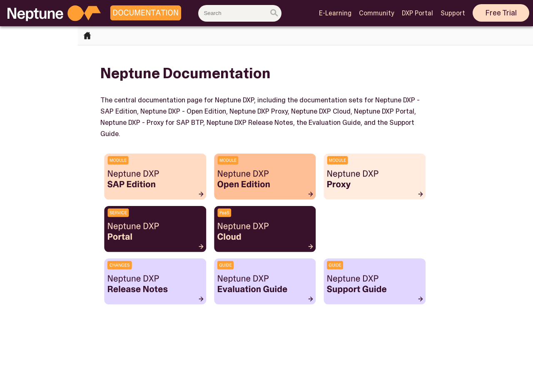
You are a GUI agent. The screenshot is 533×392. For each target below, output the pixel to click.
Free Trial (501, 13)
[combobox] (240, 13)
